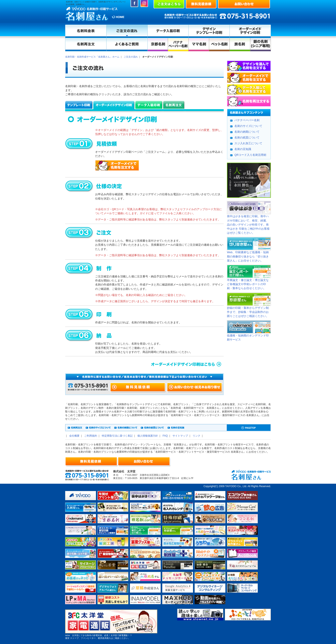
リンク (196, 436)
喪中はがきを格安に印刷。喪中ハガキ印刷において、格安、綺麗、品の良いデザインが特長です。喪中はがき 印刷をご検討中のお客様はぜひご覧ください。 (248, 225)
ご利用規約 (91, 436)
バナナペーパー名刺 (247, 120)
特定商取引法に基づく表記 (117, 436)
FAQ (165, 436)
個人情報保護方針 (148, 436)
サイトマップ (180, 436)
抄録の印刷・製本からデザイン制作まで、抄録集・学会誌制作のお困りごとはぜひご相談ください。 (248, 312)
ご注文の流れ (131, 57)
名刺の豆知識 (243, 149)
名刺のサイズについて (248, 126)
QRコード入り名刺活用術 (250, 155)
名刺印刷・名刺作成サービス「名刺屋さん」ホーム (92, 57)
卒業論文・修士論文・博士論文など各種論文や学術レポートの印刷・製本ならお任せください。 (248, 284)
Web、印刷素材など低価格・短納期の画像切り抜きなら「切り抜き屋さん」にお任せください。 (248, 256)
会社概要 (74, 436)
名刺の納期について (247, 132)
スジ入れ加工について (248, 143)
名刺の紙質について (247, 138)
